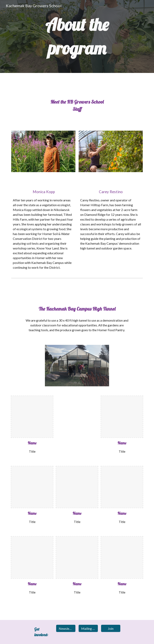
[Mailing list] (88, 628)
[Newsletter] (66, 628)
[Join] (111, 628)
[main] (77, 36)
